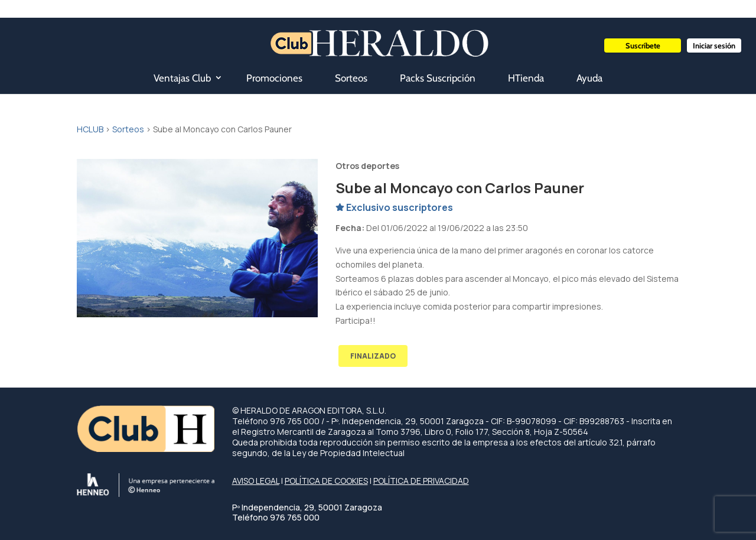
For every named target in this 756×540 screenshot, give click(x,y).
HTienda (526, 78)
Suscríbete (643, 45)
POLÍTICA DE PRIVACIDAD (421, 481)
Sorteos (351, 78)
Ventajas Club (182, 78)
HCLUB (90, 129)
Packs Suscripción (438, 78)
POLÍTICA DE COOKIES (326, 481)
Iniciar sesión (714, 45)
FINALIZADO (373, 356)
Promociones (274, 78)
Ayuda (589, 78)
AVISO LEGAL (256, 481)
